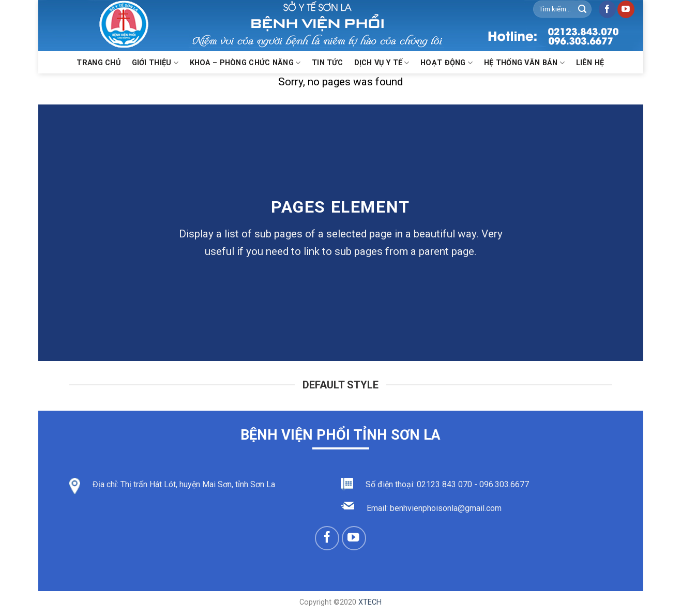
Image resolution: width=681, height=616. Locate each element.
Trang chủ (99, 63)
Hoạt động (447, 63)
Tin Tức (327, 63)
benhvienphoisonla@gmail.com (446, 508)
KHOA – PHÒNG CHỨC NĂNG (245, 63)
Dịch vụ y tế (382, 63)
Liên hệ (590, 63)
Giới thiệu (155, 63)
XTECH (370, 602)
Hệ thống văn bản (524, 63)
